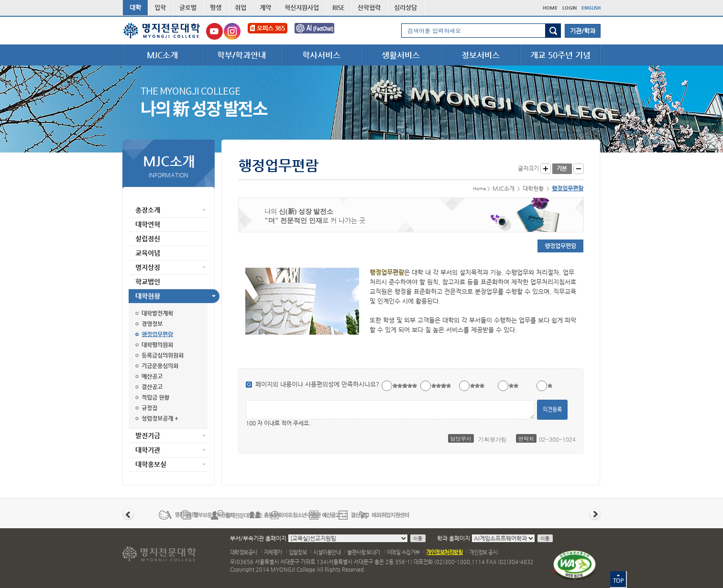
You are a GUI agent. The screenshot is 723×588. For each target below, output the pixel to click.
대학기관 (148, 450)
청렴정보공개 (157, 418)
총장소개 (148, 210)
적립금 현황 (155, 397)
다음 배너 (595, 514)
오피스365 (268, 31)
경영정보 (152, 324)
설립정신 (148, 239)
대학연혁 (148, 224)
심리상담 (405, 7)
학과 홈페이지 (454, 538)
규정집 (149, 408)
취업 (241, 7)
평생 (216, 7)
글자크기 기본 (562, 169)
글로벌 (188, 7)
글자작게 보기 (579, 169)
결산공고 (152, 387)
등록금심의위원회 (163, 355)
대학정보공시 (244, 552)
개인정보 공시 (483, 552)
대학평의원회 (157, 345)
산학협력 (369, 7)
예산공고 (152, 376)
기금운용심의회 (160, 366)
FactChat (321, 31)
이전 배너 (128, 514)
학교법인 (148, 282)
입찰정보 (298, 552)
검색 (553, 31)
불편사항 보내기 (364, 552)
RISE (338, 7)
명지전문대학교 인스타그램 (232, 31)
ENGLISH (591, 8)
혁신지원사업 (302, 7)
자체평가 (273, 552)
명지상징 (148, 267)
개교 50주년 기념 (560, 55)
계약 (265, 7)
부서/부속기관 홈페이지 (258, 538)
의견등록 (552, 409)
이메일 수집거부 (403, 552)
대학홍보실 (151, 464)
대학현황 (148, 296)
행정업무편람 (157, 334)
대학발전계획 (157, 313)
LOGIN (570, 8)
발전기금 (148, 436)
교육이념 (148, 253)
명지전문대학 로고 (162, 31)
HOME (550, 8)
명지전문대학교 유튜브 (214, 31)
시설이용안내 (327, 552)
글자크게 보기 (546, 169)
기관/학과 (583, 31)
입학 (160, 7)
